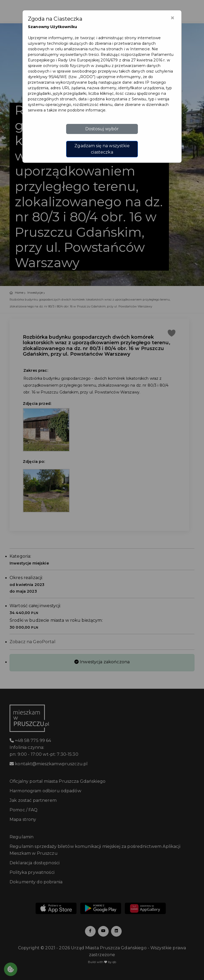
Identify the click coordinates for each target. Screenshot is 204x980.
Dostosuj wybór (102, 129)
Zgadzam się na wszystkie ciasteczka (102, 149)
